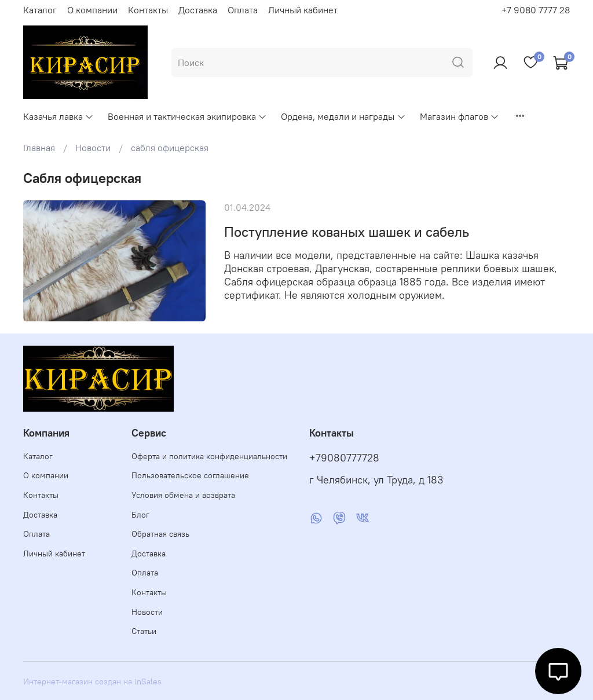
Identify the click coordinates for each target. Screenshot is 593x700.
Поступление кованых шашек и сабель (347, 232)
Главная (39, 148)
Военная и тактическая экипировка (187, 116)
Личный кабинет (303, 10)
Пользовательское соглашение (190, 475)
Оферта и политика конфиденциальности (209, 456)
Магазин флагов (460, 116)
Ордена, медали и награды (343, 116)
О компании (92, 10)
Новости (93, 148)
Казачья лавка (58, 116)
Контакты (148, 10)
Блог (140, 515)
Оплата (243, 10)
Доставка (198, 10)
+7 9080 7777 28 (536, 10)
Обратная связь (160, 534)
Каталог (40, 10)
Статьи (144, 631)
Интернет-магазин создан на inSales (92, 681)
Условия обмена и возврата (183, 495)
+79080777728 (344, 458)
